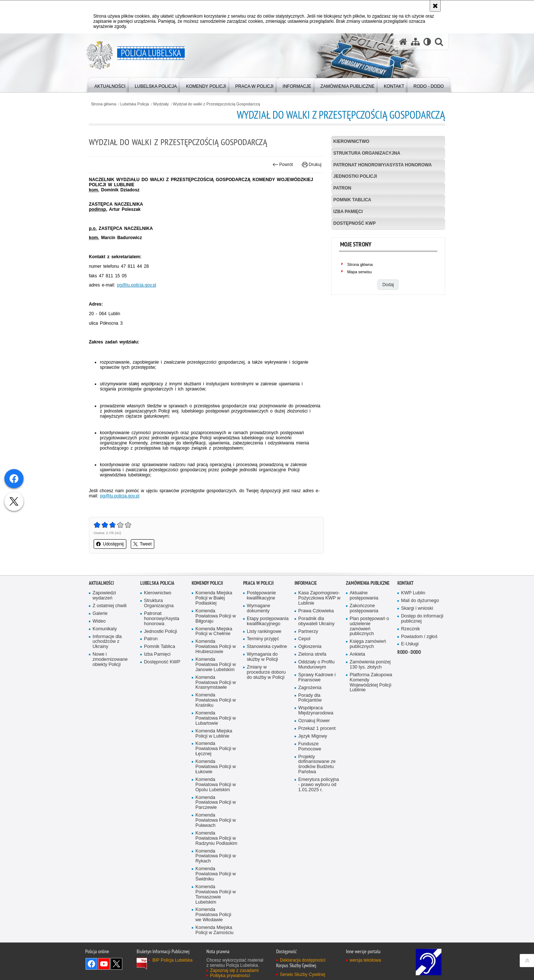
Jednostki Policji (355, 176)
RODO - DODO (409, 652)
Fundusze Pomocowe (310, 747)
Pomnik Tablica (352, 200)
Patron (342, 188)
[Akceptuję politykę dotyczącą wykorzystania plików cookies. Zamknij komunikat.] (435, 6)
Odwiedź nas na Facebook (91, 964)
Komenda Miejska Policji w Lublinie (214, 734)
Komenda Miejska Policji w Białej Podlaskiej (214, 598)
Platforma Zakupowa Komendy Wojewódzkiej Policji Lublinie (371, 683)
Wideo (99, 621)
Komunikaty (105, 629)
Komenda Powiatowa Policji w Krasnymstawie (216, 683)
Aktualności (101, 583)
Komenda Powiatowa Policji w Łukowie (216, 767)
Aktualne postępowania (364, 596)
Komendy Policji (207, 583)
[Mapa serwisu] (415, 42)
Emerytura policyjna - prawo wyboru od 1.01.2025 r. (319, 785)
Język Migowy (313, 736)
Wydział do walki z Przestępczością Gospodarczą (217, 104)
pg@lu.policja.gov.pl (137, 285)
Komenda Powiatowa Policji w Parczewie (216, 803)
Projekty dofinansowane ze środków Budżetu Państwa (317, 765)
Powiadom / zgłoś (419, 637)
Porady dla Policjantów (310, 698)
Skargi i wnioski (417, 608)
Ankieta (357, 654)
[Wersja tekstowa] (427, 42)
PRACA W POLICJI (258, 583)
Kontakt (405, 583)
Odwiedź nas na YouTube (104, 964)
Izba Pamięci (348, 212)
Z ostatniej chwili (110, 606)
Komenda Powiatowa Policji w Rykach (216, 856)
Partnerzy (308, 632)
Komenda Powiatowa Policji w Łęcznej (216, 749)
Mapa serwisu (360, 272)
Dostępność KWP (355, 223)
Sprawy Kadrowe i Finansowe (317, 678)
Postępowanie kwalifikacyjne (261, 596)
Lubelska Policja (135, 104)
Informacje (306, 583)
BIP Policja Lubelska (172, 960)
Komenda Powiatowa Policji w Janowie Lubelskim (216, 665)
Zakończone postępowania (364, 608)
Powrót (283, 165)
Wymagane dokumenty (259, 608)
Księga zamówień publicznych (368, 644)
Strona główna (103, 104)
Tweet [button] (142, 544)
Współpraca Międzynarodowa (316, 711)
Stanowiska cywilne (267, 647)
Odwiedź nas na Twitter (116, 964)
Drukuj (312, 165)
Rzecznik (410, 629)
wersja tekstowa (365, 960)
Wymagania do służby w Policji (262, 657)
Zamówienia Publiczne (368, 583)
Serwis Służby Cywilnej (302, 974)
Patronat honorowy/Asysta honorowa (383, 165)
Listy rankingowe (264, 632)
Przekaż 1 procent (317, 729)
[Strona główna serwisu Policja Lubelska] (403, 42)
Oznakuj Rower (314, 721)
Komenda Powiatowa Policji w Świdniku (216, 874)
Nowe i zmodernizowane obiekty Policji (110, 660)
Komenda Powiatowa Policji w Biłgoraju (216, 616)
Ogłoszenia (310, 647)
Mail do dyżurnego (420, 601)
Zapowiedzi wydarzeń (104, 596)
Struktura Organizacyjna (367, 153)
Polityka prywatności (230, 976)
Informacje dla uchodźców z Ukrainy (107, 642)
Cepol (304, 639)
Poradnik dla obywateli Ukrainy (316, 621)
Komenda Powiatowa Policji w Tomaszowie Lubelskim (216, 895)
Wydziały (161, 104)
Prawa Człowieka (316, 611)
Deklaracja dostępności (303, 960)
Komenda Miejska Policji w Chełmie (214, 632)
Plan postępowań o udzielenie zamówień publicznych (369, 626)
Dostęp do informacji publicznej (422, 619)
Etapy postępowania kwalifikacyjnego (268, 621)
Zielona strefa (312, 654)
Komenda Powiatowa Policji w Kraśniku (216, 700)
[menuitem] (110, 85)
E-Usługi (410, 644)
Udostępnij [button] (110, 544)
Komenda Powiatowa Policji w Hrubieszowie (216, 647)
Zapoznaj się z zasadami (234, 970)
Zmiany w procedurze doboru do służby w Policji (266, 672)
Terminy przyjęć (263, 639)
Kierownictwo (351, 141)
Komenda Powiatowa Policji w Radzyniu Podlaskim (216, 838)
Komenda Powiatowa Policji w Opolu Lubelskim (216, 785)
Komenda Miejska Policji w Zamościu (214, 930)
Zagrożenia (310, 688)
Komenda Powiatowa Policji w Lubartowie (216, 718)
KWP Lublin (413, 593)
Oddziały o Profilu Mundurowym (316, 665)
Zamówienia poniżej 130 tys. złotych (370, 665)
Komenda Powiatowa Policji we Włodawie (213, 915)
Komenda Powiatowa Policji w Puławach (216, 820)
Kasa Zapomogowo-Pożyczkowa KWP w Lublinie (319, 598)
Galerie (100, 614)
